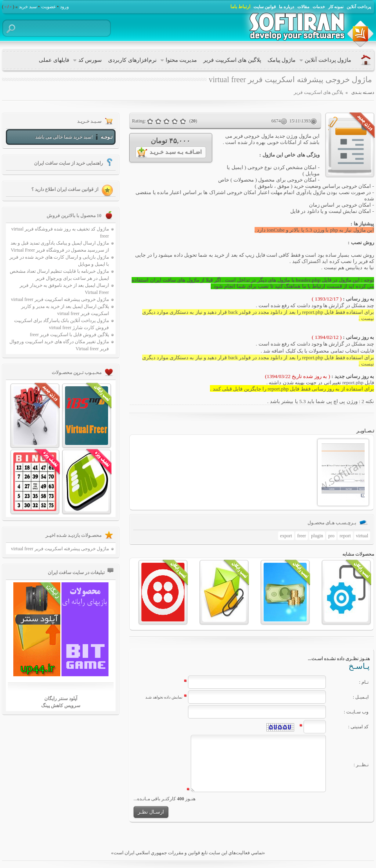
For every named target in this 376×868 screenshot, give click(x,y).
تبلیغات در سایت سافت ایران (76, 573)
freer (302, 536)
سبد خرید (28, 7)
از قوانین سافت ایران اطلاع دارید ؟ (65, 189)
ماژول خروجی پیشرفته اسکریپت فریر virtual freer (60, 299)
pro (331, 536)
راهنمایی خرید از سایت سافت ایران (69, 163)
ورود (64, 7)
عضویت (49, 7)
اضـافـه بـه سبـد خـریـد (176, 152)
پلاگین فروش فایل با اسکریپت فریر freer (69, 335)
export (286, 536)
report (345, 536)
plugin (317, 536)
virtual (362, 536)
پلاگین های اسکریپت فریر (318, 92)
